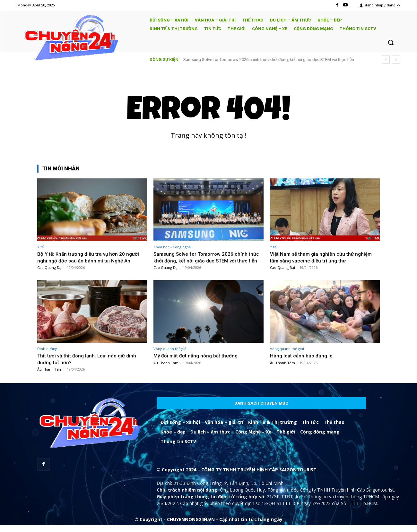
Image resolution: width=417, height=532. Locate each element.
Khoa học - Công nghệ (172, 247)
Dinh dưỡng (47, 355)
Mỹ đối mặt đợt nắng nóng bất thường (199, 362)
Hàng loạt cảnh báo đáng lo (303, 362)
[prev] (386, 60)
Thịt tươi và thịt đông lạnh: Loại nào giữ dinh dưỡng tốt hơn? (90, 365)
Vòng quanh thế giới (170, 355)
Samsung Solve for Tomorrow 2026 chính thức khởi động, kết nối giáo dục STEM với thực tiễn (269, 60)
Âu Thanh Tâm (50, 376)
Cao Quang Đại (50, 267)
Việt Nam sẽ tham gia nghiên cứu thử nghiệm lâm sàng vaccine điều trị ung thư (324, 257)
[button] (391, 42)
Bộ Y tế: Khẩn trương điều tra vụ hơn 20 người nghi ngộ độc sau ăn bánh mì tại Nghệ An (92, 257)
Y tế (40, 247)
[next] (396, 60)
